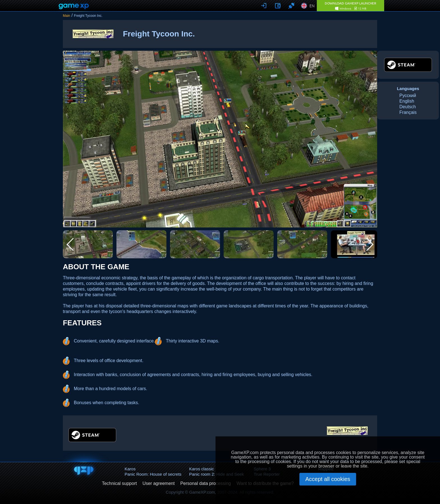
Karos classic (201, 469)
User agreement (159, 484)
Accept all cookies (328, 479)
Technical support (119, 484)
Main (67, 16)
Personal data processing (206, 484)
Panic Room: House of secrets (153, 474)
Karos (130, 469)
